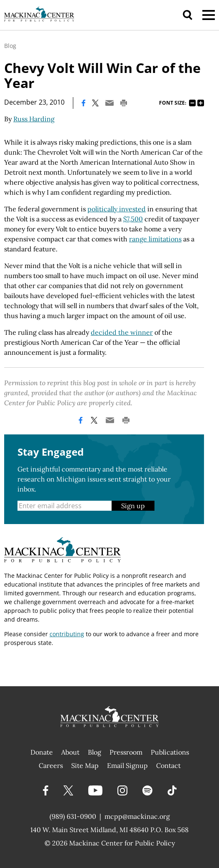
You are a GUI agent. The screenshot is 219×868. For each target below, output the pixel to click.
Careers (51, 765)
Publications (170, 752)
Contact (168, 765)
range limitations (155, 239)
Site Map (85, 765)
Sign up (133, 506)
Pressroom (126, 752)
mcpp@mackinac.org (137, 816)
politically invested (117, 209)
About (70, 752)
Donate (42, 752)
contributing (67, 634)
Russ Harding (34, 119)
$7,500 (133, 219)
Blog (10, 46)
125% (201, 103)
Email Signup (127, 765)
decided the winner (122, 332)
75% (192, 103)
